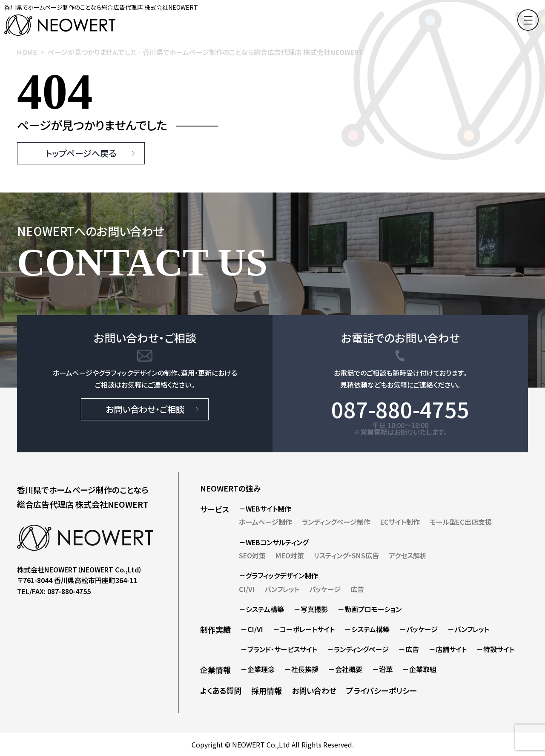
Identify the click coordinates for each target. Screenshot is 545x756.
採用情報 (267, 690)
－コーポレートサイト (304, 629)
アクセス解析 (408, 555)
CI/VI (247, 589)
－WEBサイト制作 (265, 509)
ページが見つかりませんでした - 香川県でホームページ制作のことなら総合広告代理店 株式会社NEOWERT (205, 52)
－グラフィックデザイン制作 (278, 575)
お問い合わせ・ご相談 (145, 409)
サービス (215, 509)
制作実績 (215, 630)
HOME (27, 52)
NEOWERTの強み (231, 488)
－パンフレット (468, 629)
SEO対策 (252, 555)
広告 (357, 589)
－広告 (409, 649)
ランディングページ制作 (336, 522)
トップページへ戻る (81, 153)
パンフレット (282, 589)
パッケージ (325, 589)
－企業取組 (419, 669)
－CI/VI (252, 629)
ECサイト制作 (400, 522)
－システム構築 (261, 609)
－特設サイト (495, 649)
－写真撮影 (311, 609)
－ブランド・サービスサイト (279, 649)
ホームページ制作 (265, 522)
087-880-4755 (400, 409)
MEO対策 (290, 555)
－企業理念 (258, 669)
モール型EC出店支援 (461, 522)
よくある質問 (221, 690)
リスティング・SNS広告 (346, 555)
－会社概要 (345, 669)
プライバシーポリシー (382, 690)
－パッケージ (419, 629)
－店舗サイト (448, 649)
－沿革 (382, 669)
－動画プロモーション (370, 609)
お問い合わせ (314, 690)
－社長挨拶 (301, 669)
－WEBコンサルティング (274, 542)
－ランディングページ (358, 649)
